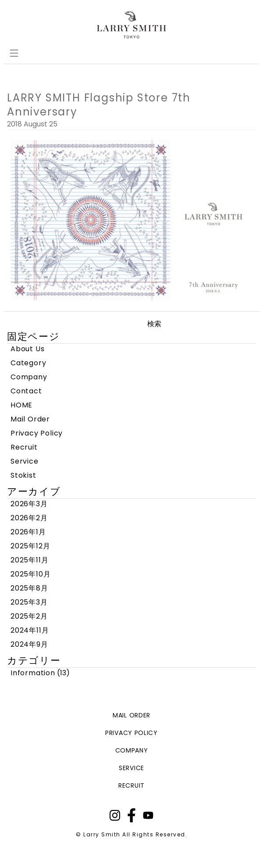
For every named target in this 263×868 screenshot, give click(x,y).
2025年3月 (29, 602)
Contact (26, 391)
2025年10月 (30, 574)
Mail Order (30, 419)
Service (25, 461)
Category (28, 363)
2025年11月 (29, 560)
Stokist (23, 475)
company (132, 750)
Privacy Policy (37, 433)
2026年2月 (29, 518)
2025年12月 (30, 546)
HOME (21, 405)
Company (29, 377)
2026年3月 (29, 504)
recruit (131, 785)
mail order (131, 715)
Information (33, 673)
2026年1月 (28, 532)
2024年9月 (29, 644)
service (131, 768)
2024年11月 (30, 630)
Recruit (24, 447)
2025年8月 (29, 588)
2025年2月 (29, 616)
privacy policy (131, 733)
